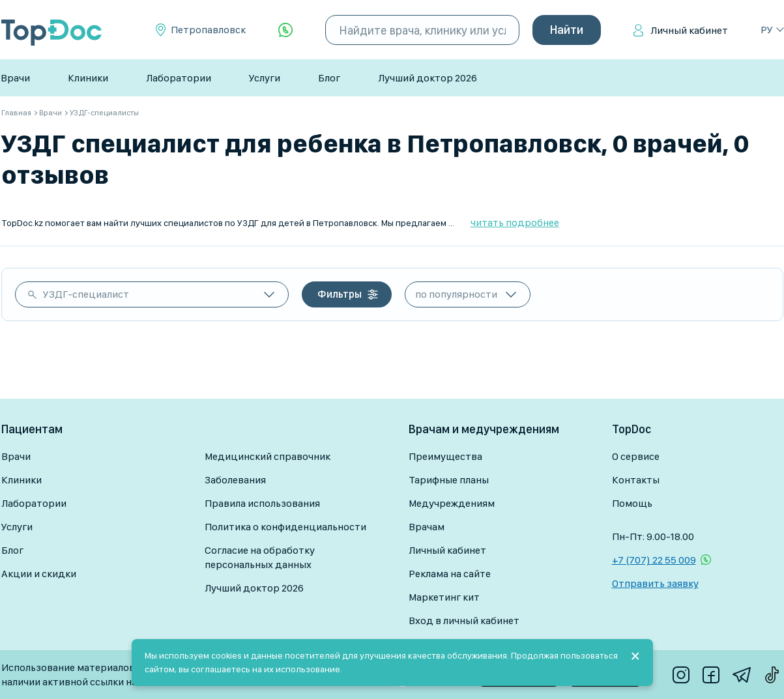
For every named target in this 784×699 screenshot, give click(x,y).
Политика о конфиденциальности (285, 527)
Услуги (265, 78)
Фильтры (340, 294)
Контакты (636, 480)
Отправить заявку (655, 583)
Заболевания (235, 480)
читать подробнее (515, 222)
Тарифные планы (449, 480)
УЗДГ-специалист (86, 294)
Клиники (88, 78)
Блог (329, 78)
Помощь (632, 503)
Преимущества (445, 456)
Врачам (427, 527)
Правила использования (262, 503)
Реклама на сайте (450, 574)
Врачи (15, 78)
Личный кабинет (689, 30)
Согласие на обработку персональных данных (260, 557)
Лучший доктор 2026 (428, 78)
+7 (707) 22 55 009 (654, 560)
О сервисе (636, 456)
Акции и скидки (39, 574)
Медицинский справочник (268, 456)
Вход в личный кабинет (464, 621)
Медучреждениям (452, 503)
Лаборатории (179, 78)
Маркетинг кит (444, 597)
